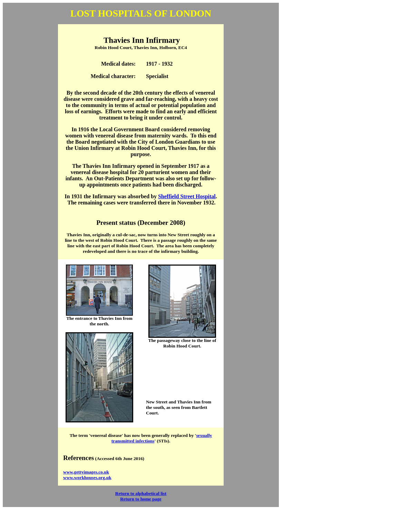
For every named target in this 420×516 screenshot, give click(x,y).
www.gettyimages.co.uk (86, 472)
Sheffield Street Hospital (187, 196)
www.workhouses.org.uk (87, 477)
